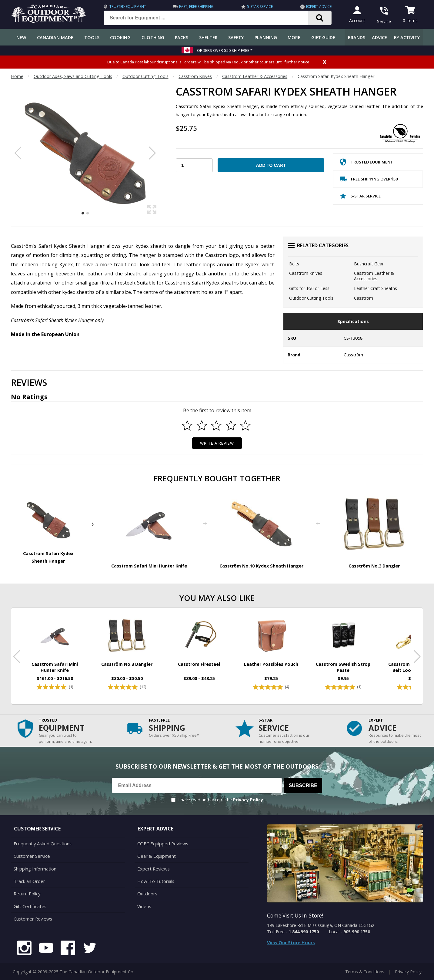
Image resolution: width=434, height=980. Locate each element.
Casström (364, 298)
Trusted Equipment (126, 7)
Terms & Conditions (365, 971)
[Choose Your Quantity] (194, 165)
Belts (294, 264)
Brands (357, 37)
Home (17, 76)
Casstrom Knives (195, 76)
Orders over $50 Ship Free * (225, 50)
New (21, 37)
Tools (92, 37)
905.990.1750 (357, 934)
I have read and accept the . (221, 802)
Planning (266, 37)
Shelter (208, 37)
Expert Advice (317, 7)
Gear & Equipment (156, 858)
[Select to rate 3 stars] (216, 426)
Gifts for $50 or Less (309, 288)
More (294, 37)
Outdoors (147, 894)
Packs (182, 37)
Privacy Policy (248, 802)
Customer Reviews (32, 918)
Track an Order (29, 882)
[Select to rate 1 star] (187, 426)
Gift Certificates (29, 906)
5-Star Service (258, 7)
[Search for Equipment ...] (209, 18)
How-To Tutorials (155, 882)
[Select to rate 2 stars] (202, 426)
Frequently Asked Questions (42, 846)
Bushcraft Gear (369, 264)
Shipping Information (35, 870)
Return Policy (27, 894)
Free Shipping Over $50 (369, 180)
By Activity (407, 37)
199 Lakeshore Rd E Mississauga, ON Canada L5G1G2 (321, 927)
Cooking (120, 37)
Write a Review (217, 443)
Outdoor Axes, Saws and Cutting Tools (73, 76)
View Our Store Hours (291, 945)
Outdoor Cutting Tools (145, 76)
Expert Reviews (153, 870)
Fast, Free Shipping (195, 7)
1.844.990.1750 (304, 934)
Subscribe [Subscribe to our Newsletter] (303, 788)
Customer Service (31, 858)
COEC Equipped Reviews (162, 846)
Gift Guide (323, 37)
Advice (379, 37)
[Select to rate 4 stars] (231, 426)
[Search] (318, 18)
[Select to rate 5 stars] (245, 426)
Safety (236, 37)
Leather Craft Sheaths (376, 288)
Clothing (153, 37)
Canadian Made (55, 37)
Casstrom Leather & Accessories (255, 76)
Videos (144, 906)
